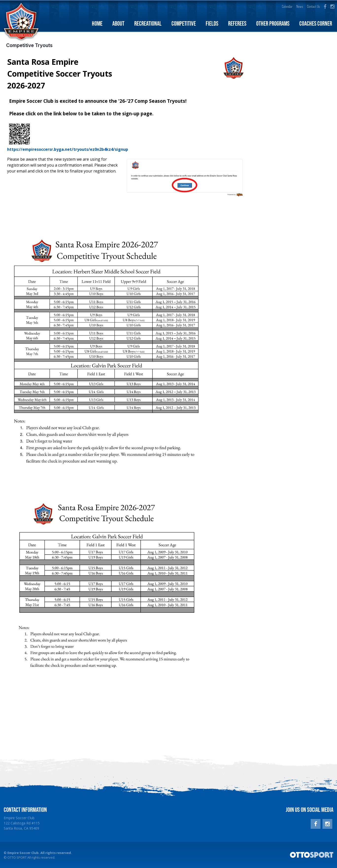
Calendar (287, 7)
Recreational (148, 24)
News (300, 7)
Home (97, 24)
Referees (237, 24)
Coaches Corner (316, 24)
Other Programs (273, 24)
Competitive (184, 24)
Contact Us (313, 7)
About (118, 24)
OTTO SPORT (17, 858)
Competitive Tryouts (29, 46)
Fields (212, 24)
